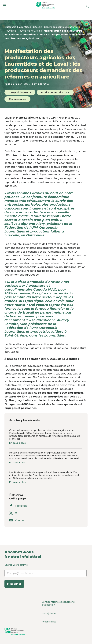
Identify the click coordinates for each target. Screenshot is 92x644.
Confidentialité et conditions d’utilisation (58, 603)
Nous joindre (49, 613)
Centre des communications (61, 27)
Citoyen (38, 27)
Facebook (18, 506)
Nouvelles (11, 31)
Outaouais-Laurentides (18, 27)
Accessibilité (49, 622)
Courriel (17, 520)
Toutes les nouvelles (30, 31)
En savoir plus (17, 443)
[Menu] (5, 6)
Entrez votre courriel (46, 575)
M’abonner (14, 584)
